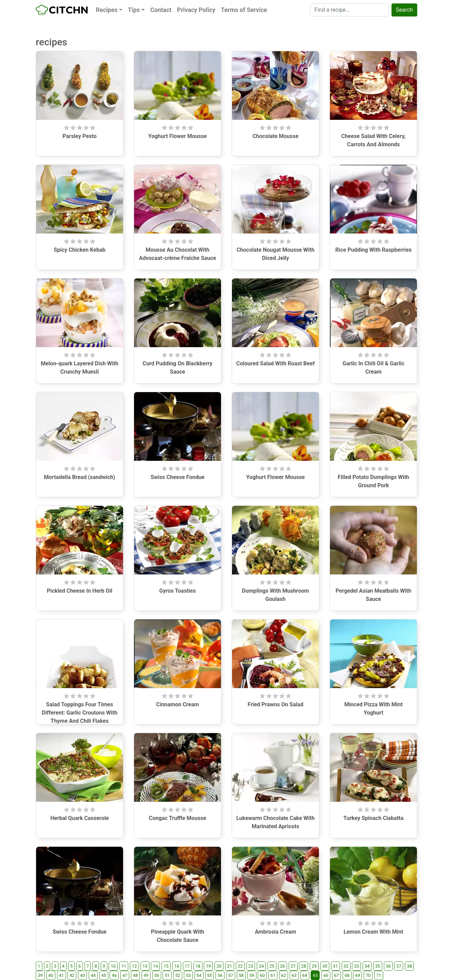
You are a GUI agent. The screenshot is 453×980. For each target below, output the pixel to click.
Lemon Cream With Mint (374, 932)
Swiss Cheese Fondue (178, 477)
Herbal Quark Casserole (79, 818)
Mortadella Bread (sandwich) (80, 477)
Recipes (107, 10)
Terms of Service (244, 10)
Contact (161, 10)
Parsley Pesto (80, 136)
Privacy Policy (196, 10)
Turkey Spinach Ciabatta (373, 818)
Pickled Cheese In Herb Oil (80, 591)
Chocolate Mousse (276, 136)
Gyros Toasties (177, 591)
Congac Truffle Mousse (178, 818)
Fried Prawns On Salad (276, 704)
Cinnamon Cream (177, 704)
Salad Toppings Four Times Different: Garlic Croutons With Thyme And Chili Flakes (80, 713)
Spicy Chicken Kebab (80, 250)
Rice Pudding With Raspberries (373, 250)
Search (404, 10)
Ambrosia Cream (275, 932)
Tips (134, 10)
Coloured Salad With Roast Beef (275, 363)
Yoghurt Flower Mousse (177, 136)
